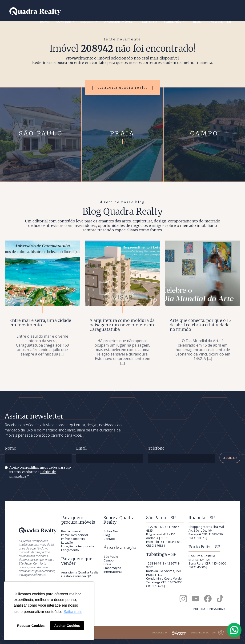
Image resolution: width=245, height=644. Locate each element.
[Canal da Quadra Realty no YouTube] (196, 599)
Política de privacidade (210, 609)
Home (45, 22)
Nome (10, 448)
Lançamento (70, 550)
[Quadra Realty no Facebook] (208, 599)
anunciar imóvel (118, 22)
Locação (67, 542)
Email (81, 448)
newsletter (221, 22)
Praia (107, 564)
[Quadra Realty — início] (35, 11)
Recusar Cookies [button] (31, 626)
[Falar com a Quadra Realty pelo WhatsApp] (234, 630)
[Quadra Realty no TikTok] (220, 599)
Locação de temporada (78, 546)
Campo (109, 560)
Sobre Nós (111, 531)
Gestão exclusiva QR (76, 576)
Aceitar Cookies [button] (67, 626)
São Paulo (111, 557)
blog (197, 22)
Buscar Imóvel (71, 531)
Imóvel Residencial (74, 535)
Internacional (113, 572)
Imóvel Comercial (73, 539)
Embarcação (112, 568)
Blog (107, 535)
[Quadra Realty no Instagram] (183, 599)
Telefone (156, 448)
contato (149, 22)
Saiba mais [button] (73, 612)
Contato (109, 539)
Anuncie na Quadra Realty (80, 572)
